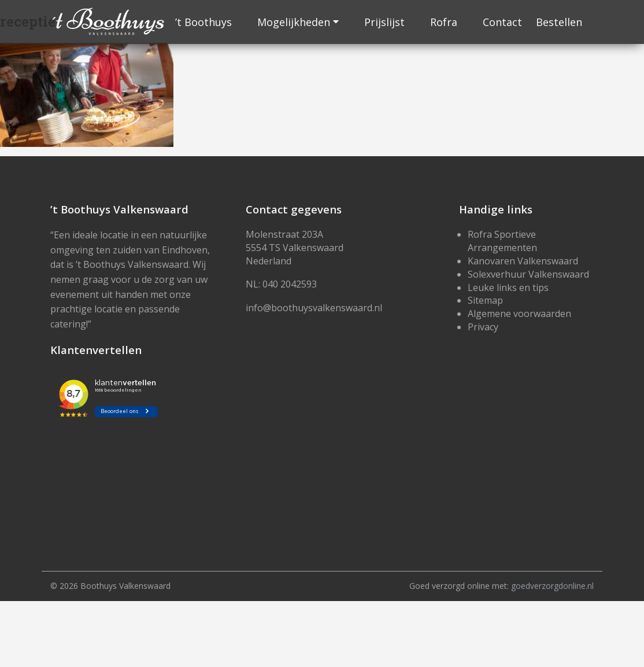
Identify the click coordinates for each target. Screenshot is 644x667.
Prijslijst (384, 22)
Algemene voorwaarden (519, 314)
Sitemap (485, 300)
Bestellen (559, 22)
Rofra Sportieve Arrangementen (502, 241)
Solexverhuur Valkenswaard (528, 274)
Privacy (483, 327)
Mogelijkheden (294, 22)
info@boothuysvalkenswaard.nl (314, 308)
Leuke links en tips (508, 288)
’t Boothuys (203, 22)
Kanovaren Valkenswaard (523, 261)
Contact (502, 22)
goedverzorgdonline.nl (552, 586)
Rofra (444, 22)
